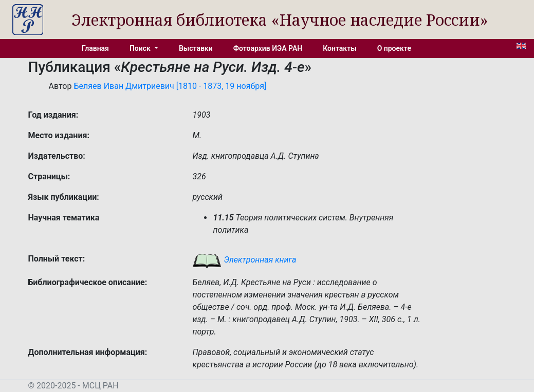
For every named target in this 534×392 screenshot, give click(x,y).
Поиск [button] (141, 48)
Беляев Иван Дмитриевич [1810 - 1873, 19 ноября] (170, 86)
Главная (95, 48)
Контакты (339, 48)
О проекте (394, 48)
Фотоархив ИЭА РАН (268, 48)
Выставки (196, 48)
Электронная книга (244, 260)
